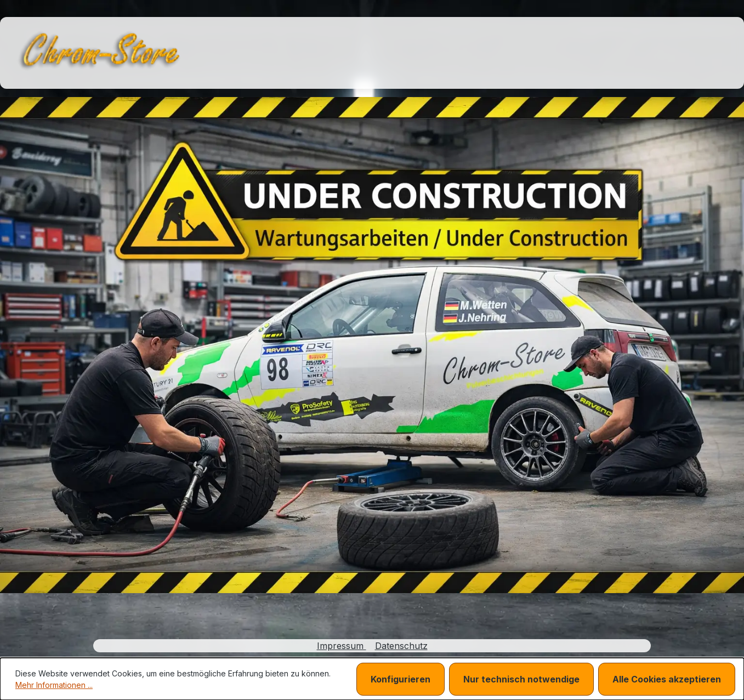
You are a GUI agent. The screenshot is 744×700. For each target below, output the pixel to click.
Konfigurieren (401, 679)
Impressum (342, 646)
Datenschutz (401, 646)
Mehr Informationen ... (54, 685)
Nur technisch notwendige (521, 679)
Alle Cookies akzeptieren (667, 679)
